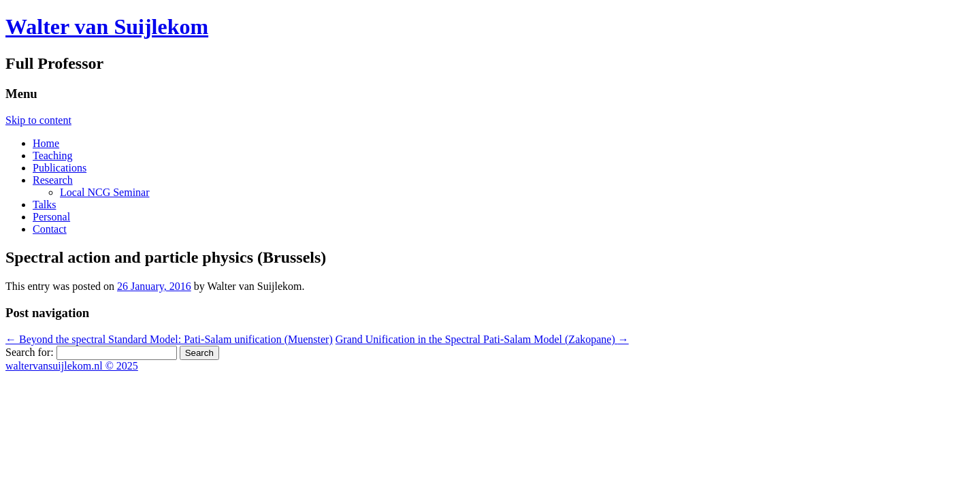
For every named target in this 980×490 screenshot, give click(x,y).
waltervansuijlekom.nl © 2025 (72, 366)
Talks (44, 205)
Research (53, 180)
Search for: (30, 352)
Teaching (52, 156)
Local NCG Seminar (105, 192)
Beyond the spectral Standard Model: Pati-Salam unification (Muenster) (169, 339)
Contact (50, 229)
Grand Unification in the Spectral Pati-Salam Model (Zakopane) (482, 339)
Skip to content (38, 120)
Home (46, 143)
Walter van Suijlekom (107, 27)
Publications (60, 168)
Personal (51, 217)
